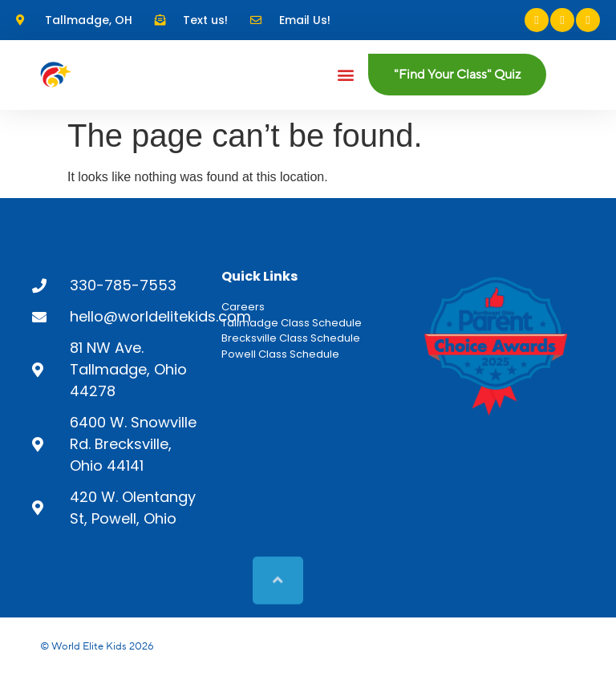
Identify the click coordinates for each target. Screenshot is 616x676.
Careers (243, 307)
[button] (346, 75)
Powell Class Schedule (280, 354)
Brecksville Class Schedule (291, 338)
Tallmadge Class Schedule (292, 323)
